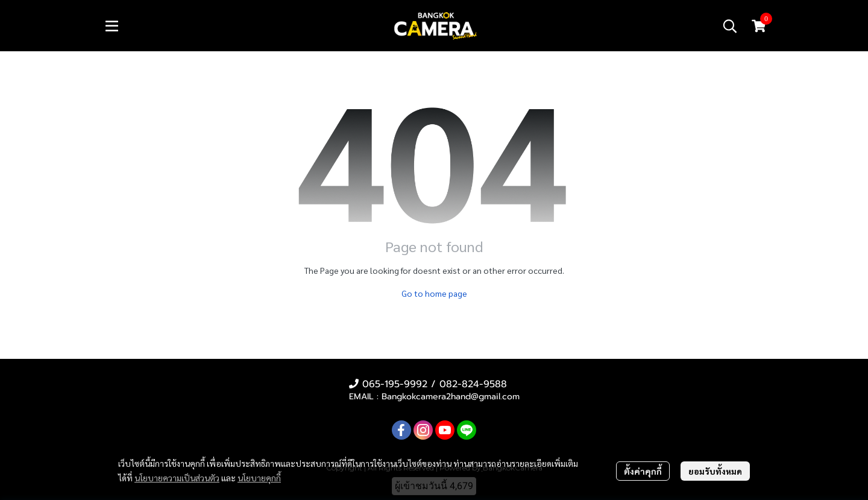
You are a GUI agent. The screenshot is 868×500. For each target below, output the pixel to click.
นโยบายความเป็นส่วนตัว (177, 478)
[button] (730, 26)
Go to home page (434, 293)
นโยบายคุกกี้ (259, 478)
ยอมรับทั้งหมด (715, 471)
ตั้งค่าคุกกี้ (643, 471)
